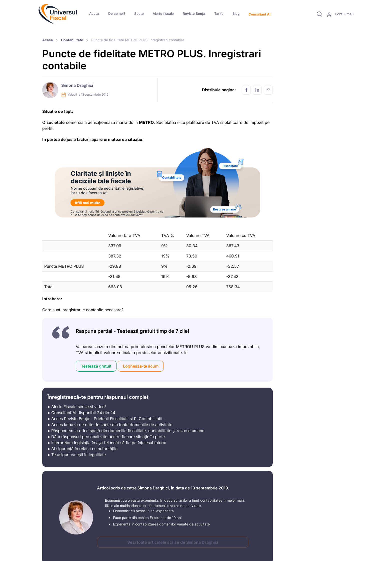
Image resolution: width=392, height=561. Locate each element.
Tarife (219, 14)
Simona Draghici (77, 85)
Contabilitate (72, 40)
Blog (236, 14)
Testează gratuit (96, 366)
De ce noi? (117, 14)
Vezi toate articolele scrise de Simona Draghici (173, 542)
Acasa (94, 14)
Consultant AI (259, 14)
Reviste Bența (194, 14)
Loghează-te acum (141, 366)
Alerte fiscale (163, 14)
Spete (139, 14)
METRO (146, 122)
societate (56, 122)
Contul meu (340, 14)
